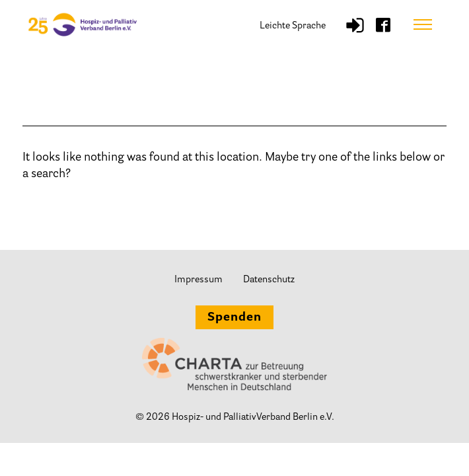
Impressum (198, 280)
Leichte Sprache (293, 26)
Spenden (234, 318)
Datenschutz (269, 280)
